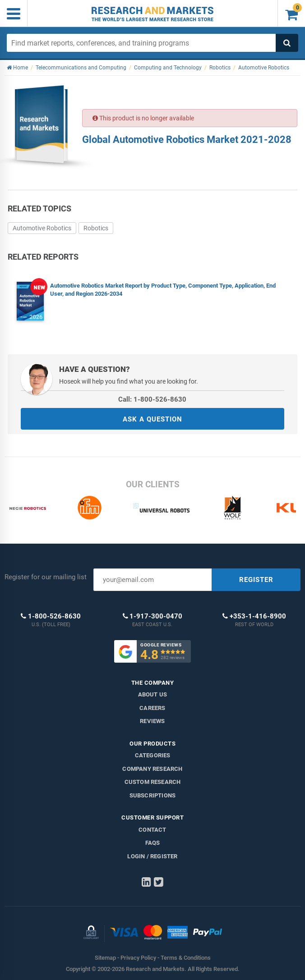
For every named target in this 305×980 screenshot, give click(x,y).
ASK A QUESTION (152, 419)
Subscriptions (153, 795)
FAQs (153, 843)
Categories (153, 755)
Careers (152, 708)
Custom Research (153, 782)
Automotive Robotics (42, 228)
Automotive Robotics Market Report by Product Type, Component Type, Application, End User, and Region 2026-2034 (163, 290)
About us (153, 694)
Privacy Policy (138, 958)
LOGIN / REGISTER (152, 856)
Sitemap (105, 958)
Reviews (152, 721)
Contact (152, 830)
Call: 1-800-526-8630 (152, 399)
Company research (152, 769)
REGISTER (256, 580)
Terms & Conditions (186, 958)
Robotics (96, 228)
